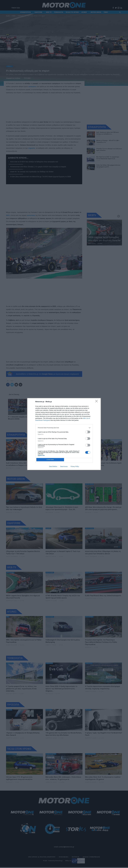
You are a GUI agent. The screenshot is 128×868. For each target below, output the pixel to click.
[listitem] (64, 428)
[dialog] (64, 434)
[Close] (97, 402)
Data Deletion (53, 466)
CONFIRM (50, 460)
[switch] (88, 432)
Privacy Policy (75, 466)
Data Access (64, 466)
